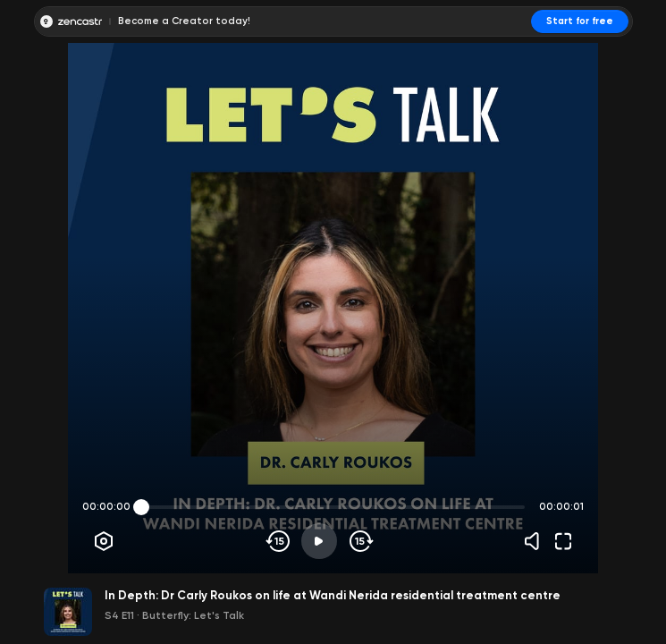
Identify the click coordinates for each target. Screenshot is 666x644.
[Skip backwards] (278, 541)
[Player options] (104, 541)
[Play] (319, 541)
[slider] (141, 507)
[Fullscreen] (563, 541)
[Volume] (536, 541)
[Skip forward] (360, 541)
